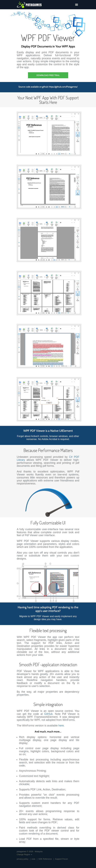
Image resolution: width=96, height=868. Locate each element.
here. (62, 726)
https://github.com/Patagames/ (63, 87)
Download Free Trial (48, 75)
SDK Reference (45, 859)
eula (33, 859)
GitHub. (49, 714)
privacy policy (23, 859)
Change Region (25, 854)
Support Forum (62, 859)
